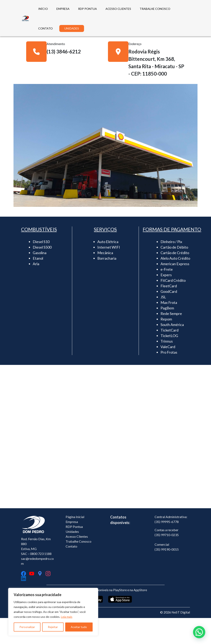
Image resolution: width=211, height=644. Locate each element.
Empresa (72, 548)
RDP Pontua (74, 553)
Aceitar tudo (79, 627)
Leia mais (67, 617)
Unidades (72, 557)
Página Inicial (75, 543)
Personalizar (27, 627)
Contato (71, 572)
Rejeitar (53, 627)
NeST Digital (181, 638)
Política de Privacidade (37, 638)
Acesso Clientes (77, 562)
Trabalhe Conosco (79, 567)
